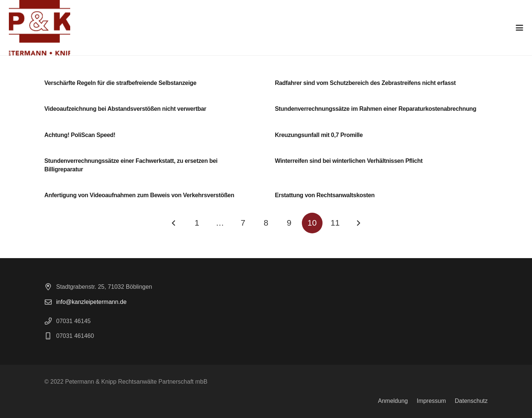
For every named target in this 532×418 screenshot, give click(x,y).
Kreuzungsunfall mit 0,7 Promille (319, 135)
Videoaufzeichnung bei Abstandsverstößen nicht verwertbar (125, 109)
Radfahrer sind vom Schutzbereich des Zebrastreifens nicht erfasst (365, 83)
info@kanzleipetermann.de (91, 302)
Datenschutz (471, 401)
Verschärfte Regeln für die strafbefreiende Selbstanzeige (120, 83)
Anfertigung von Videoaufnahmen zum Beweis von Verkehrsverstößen (139, 195)
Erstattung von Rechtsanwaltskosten (325, 195)
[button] (519, 28)
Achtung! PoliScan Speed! (80, 135)
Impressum (431, 401)
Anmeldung (393, 401)
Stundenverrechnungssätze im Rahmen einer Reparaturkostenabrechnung (376, 109)
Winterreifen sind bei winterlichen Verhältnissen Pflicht (349, 161)
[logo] (40, 28)
